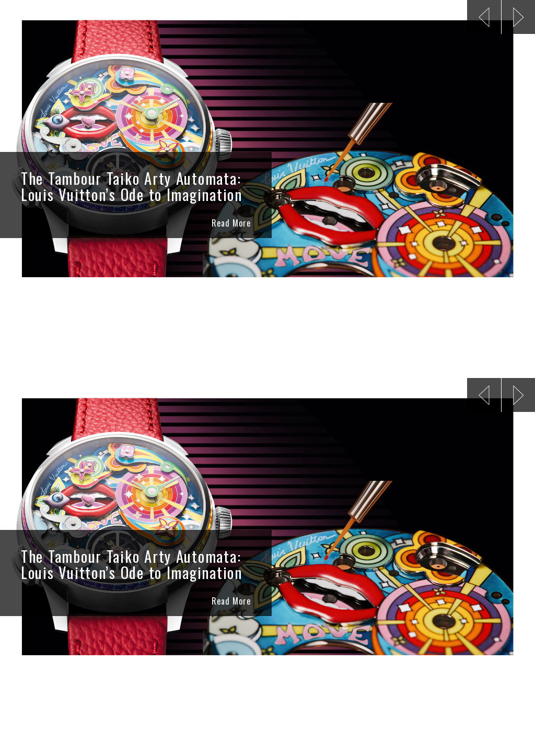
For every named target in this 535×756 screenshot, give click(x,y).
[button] (484, 17)
